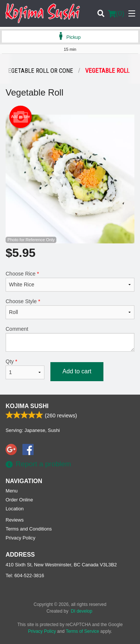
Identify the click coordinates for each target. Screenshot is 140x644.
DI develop (82, 611)
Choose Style (70, 309)
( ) (116, 13)
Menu (12, 491)
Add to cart (77, 371)
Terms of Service (82, 631)
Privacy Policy (21, 538)
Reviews (15, 520)
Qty (25, 369)
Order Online (19, 500)
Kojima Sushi (27, 406)
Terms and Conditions (29, 529)
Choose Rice (70, 281)
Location (15, 509)
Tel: (25, 575)
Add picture (21, 117)
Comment (70, 339)
